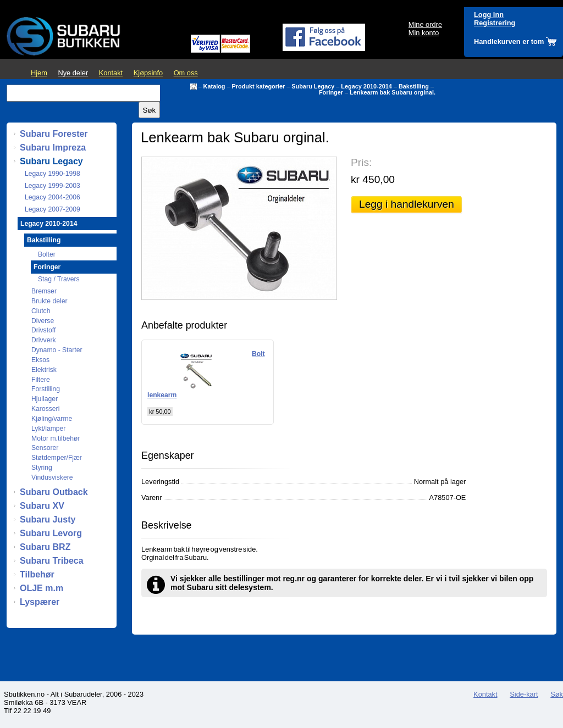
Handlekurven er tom (509, 41)
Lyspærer (40, 602)
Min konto (424, 33)
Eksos (40, 360)
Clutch (41, 311)
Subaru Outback (54, 492)
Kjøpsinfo (148, 73)
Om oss (186, 73)
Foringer (331, 92)
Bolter (47, 254)
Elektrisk (44, 370)
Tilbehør (37, 574)
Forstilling (46, 389)
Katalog (214, 86)
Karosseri (45, 409)
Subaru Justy (48, 519)
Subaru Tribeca (52, 561)
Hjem (39, 73)
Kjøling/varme (52, 419)
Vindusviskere (52, 477)
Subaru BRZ (45, 547)
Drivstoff (43, 330)
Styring (42, 468)
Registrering (495, 23)
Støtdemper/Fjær (57, 458)
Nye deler (73, 73)
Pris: (361, 162)
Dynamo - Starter (57, 350)
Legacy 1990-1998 (53, 174)
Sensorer (45, 448)
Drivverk (44, 340)
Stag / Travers (59, 279)
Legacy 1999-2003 (53, 186)
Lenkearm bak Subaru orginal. (393, 92)
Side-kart (524, 694)
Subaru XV (42, 506)
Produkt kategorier (259, 86)
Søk (557, 694)
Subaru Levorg (51, 533)
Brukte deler (49, 301)
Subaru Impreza (53, 148)
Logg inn (489, 15)
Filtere (41, 380)
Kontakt (111, 73)
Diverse (43, 321)
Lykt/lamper (48, 429)
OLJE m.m (42, 588)
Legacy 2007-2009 (53, 209)
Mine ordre (425, 24)
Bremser (44, 291)
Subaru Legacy (313, 86)
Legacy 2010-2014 (366, 86)
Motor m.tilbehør (56, 438)
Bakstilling (414, 86)
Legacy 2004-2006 (53, 197)
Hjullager (45, 399)
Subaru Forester (54, 134)
